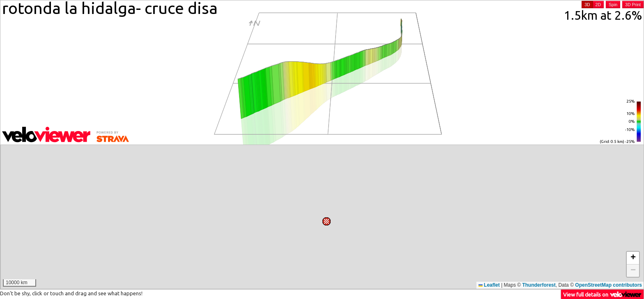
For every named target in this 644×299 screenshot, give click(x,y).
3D (587, 5)
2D (598, 5)
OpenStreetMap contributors (608, 285)
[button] (372, 153)
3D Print (633, 5)
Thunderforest (539, 285)
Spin (613, 5)
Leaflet (489, 285)
